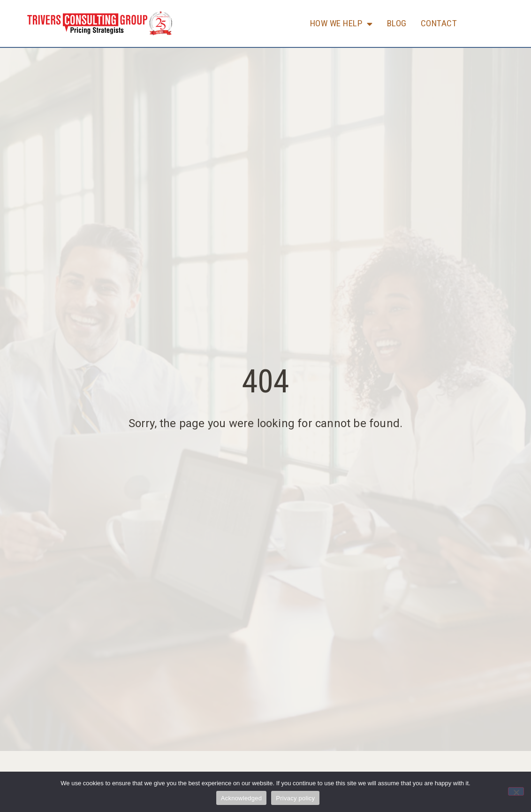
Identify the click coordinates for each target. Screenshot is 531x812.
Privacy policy (295, 798)
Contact (439, 23)
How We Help (341, 24)
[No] (516, 791)
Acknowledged (242, 798)
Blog (397, 23)
